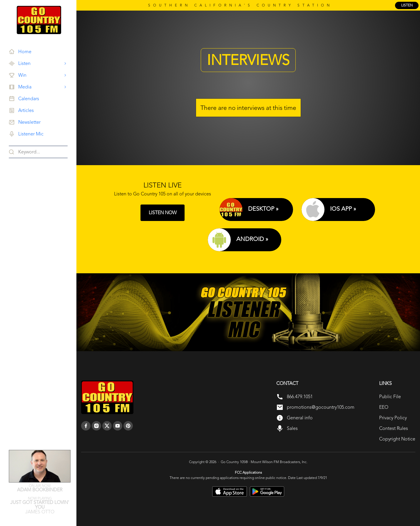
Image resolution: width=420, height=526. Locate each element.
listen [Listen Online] (407, 5)
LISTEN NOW (163, 213)
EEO (384, 407)
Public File (390, 397)
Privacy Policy (393, 418)
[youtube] (118, 426)
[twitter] (107, 426)
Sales (292, 428)
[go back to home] (107, 397)
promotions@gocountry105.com (321, 407)
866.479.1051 (300, 397)
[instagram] (96, 426)
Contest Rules (394, 428)
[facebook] (86, 426)
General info (300, 418)
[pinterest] (128, 426)
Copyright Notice (397, 439)
